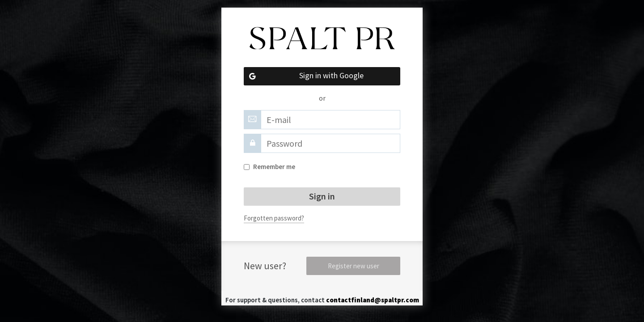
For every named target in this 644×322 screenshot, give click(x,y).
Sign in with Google (304, 76)
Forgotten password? (274, 218)
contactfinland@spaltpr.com (373, 300)
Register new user (354, 266)
